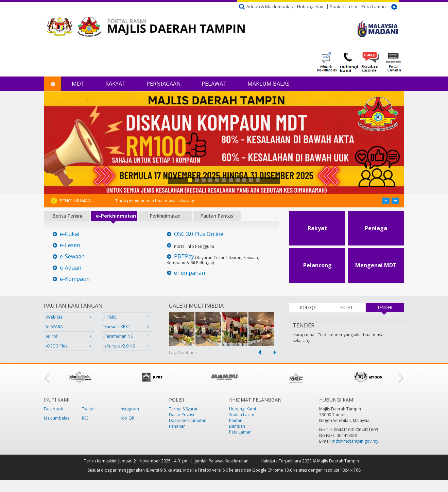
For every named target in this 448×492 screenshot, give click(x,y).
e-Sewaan (72, 257)
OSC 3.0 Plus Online (199, 234)
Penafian (177, 426)
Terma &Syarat (183, 409)
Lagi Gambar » (183, 353)
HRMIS (110, 317)
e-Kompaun (75, 279)
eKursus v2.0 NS (119, 346)
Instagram (129, 409)
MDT (78, 84)
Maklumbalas (57, 418)
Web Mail (55, 317)
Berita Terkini (67, 216)
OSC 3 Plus (56, 346)
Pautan (236, 420)
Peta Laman (374, 6)
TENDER (391, 308)
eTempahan (189, 273)
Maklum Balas (269, 84)
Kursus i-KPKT (117, 327)
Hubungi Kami (311, 6)
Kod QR (127, 418)
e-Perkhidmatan (116, 216)
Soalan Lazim (343, 6)
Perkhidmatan (165, 216)
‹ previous (258, 352)
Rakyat (116, 84)
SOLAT (347, 308)
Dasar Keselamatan (188, 420)
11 (258, 180)
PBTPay (184, 257)
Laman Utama (53, 84)
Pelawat (214, 84)
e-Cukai (70, 234)
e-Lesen (70, 245)
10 (251, 180)
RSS (85, 418)
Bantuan (237, 426)
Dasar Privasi (182, 415)
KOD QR (308, 308)
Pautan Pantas (217, 216)
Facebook (53, 409)
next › (276, 352)
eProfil (53, 336)
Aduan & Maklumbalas (270, 6)
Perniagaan (164, 84)
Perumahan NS (118, 336)
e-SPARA (54, 327)
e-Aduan (71, 268)
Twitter (89, 409)
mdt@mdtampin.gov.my (355, 441)
